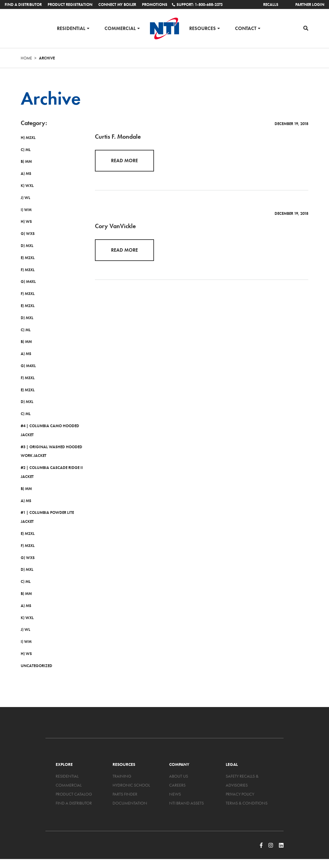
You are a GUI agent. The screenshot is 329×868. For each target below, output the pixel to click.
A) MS (26, 174)
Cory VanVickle (115, 226)
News (175, 794)
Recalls (271, 4)
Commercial (120, 28)
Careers (177, 785)
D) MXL (27, 246)
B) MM (26, 161)
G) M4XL (28, 282)
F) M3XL (28, 270)
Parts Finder (125, 794)
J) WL (26, 198)
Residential (71, 28)
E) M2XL (28, 258)
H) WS (26, 221)
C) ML (26, 150)
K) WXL (27, 186)
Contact (246, 28)
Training (122, 776)
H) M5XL (28, 138)
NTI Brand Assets (186, 803)
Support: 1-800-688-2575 (197, 4)
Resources (203, 28)
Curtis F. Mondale (118, 137)
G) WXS (28, 234)
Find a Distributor (23, 4)
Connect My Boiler (117, 4)
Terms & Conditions (247, 803)
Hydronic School (131, 785)
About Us (179, 776)
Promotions (155, 4)
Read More (124, 161)
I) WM (26, 210)
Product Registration (70, 4)
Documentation (130, 803)
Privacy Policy (240, 794)
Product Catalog (74, 794)
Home (26, 58)
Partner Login (310, 4)
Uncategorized (36, 666)
